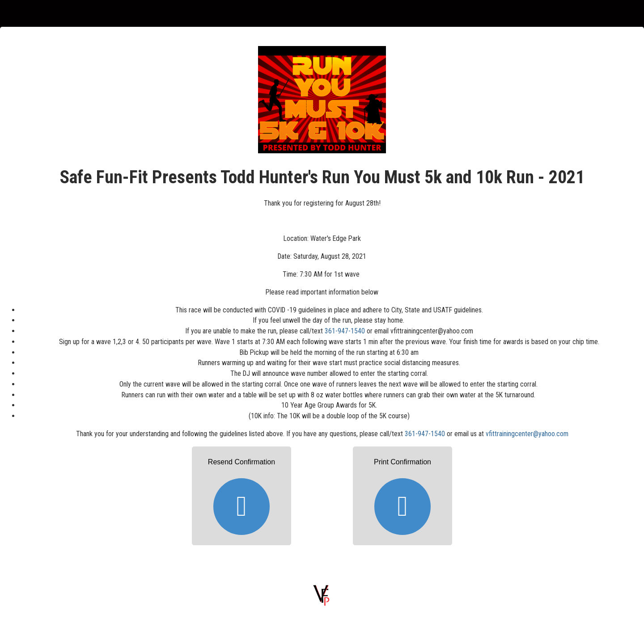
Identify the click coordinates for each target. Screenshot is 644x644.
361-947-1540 (345, 331)
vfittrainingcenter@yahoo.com (527, 434)
